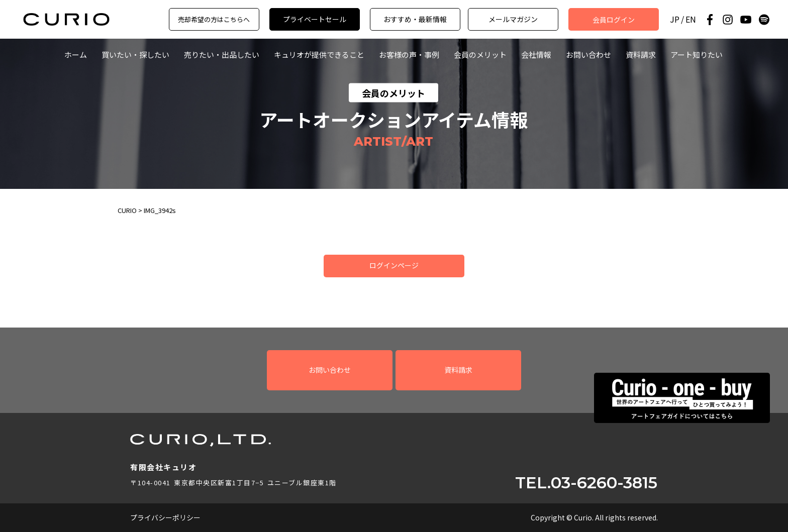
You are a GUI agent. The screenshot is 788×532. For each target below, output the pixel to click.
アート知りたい (697, 55)
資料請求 (641, 55)
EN (691, 19)
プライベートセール (315, 19)
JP (675, 19)
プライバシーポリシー (165, 517)
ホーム (76, 55)
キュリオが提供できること (319, 55)
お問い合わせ (588, 55)
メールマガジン (513, 19)
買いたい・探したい (135, 55)
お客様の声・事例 (409, 55)
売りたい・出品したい (222, 55)
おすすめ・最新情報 (415, 19)
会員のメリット (480, 55)
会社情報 (536, 55)
